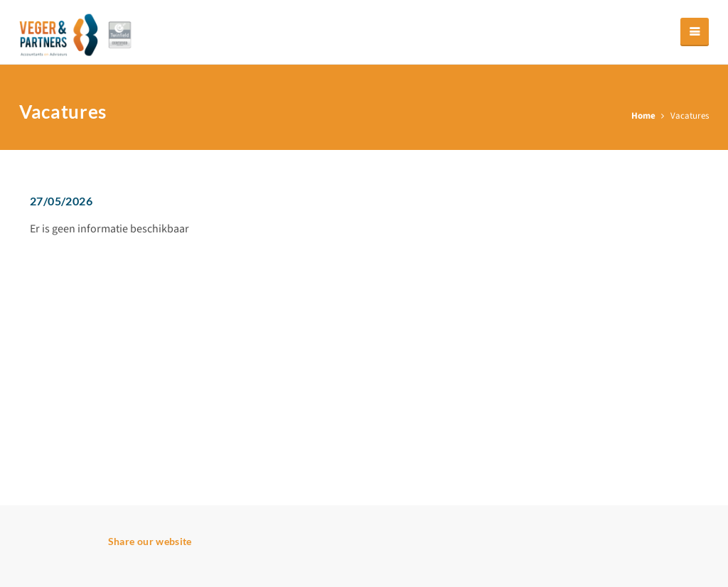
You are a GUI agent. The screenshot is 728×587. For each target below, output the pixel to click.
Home (643, 116)
